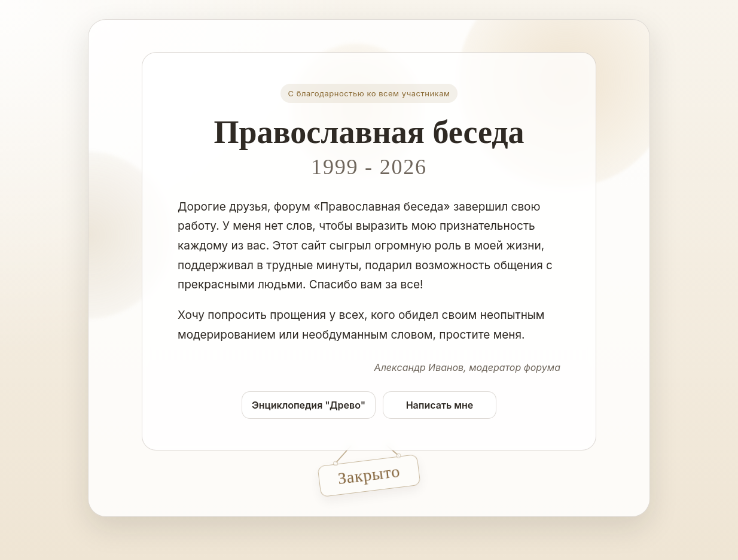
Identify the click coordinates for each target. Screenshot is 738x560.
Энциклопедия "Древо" (309, 405)
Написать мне (440, 405)
